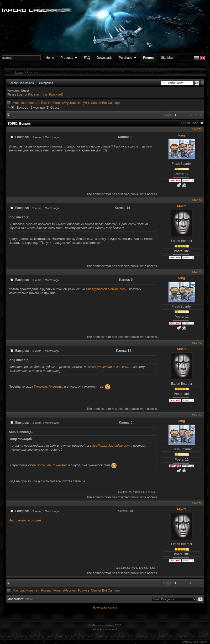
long (182, 135)
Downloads (104, 58)
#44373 (197, 129)
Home (50, 58)
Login (21, 94)
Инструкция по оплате (25, 520)
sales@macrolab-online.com (106, 289)
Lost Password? (53, 94)
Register (34, 94)
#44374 (197, 200)
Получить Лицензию (49, 387)
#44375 (197, 272)
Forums (149, 58)
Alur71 (182, 206)
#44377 (197, 415)
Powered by (101, 608)
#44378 (197, 503)
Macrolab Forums (25, 103)
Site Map (167, 58)
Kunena (112, 608)
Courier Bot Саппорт (105, 103)
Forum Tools (190, 123)
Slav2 (29, 599)
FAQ (87, 58)
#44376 (197, 343)
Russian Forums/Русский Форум (64, 103)
